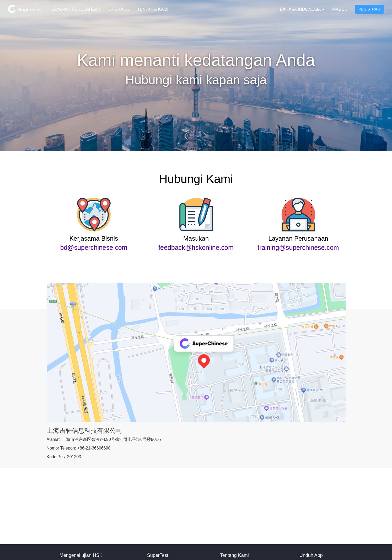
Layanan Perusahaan (76, 9)
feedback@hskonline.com (196, 247)
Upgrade (119, 9)
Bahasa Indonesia (302, 9)
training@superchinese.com (298, 247)
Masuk (340, 9)
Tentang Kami (153, 9)
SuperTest (24, 9)
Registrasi (370, 9)
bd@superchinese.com (94, 247)
